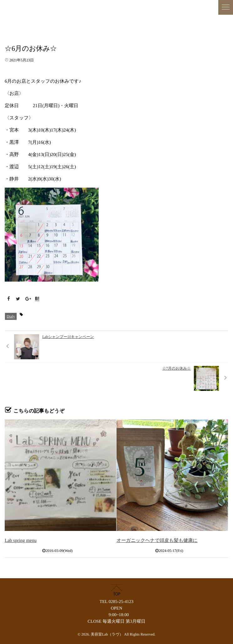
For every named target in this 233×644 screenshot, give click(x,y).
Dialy (11, 316)
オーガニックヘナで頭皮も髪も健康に (157, 541)
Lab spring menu (21, 541)
